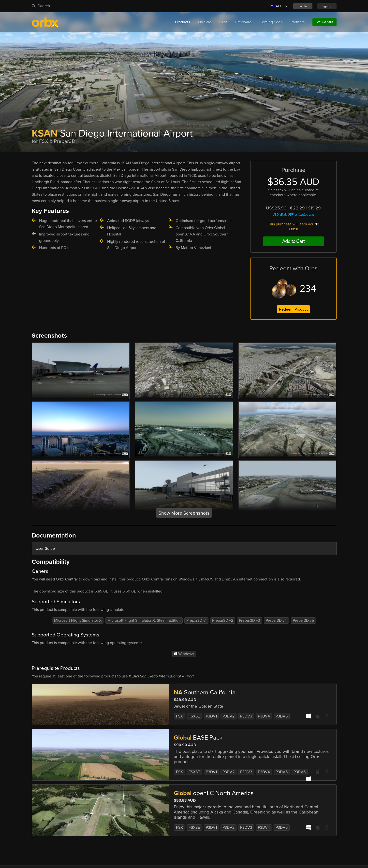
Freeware (243, 22)
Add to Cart (293, 241)
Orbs (223, 22)
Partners (298, 22)
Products (183, 22)
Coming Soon (271, 22)
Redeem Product (293, 309)
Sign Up (327, 6)
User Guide (45, 549)
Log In (303, 6)
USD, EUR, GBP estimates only (293, 215)
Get (324, 22)
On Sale (205, 22)
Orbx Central (67, 579)
